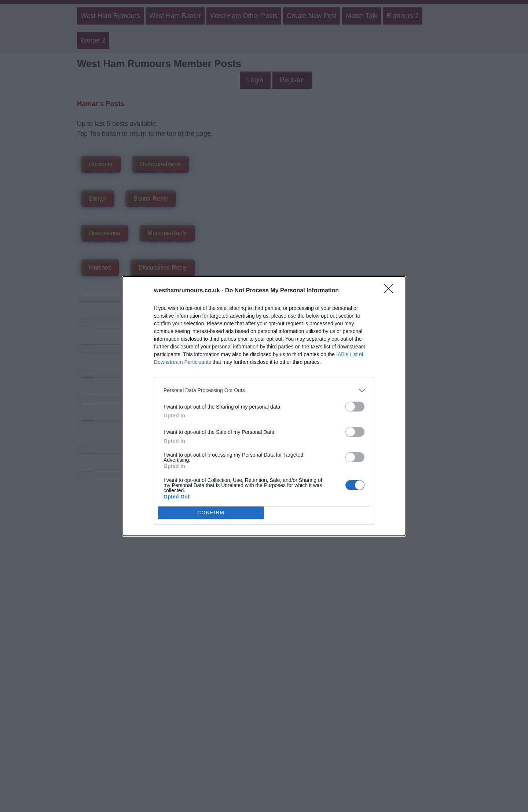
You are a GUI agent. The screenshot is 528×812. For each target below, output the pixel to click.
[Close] (391, 291)
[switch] (355, 407)
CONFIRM (211, 513)
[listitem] (264, 390)
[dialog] (264, 406)
